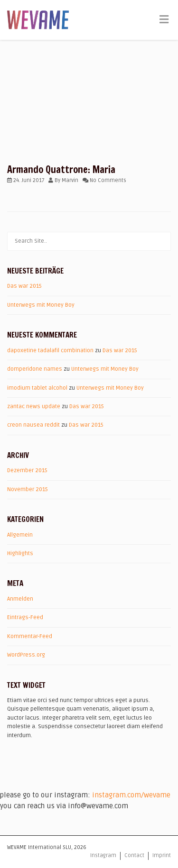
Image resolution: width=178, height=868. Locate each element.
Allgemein (20, 535)
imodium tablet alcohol (37, 388)
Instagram (103, 855)
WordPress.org (26, 655)
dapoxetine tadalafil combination (50, 351)
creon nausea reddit (33, 425)
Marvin (70, 180)
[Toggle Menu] (164, 20)
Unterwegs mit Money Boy (41, 305)
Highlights (20, 553)
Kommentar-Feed (30, 636)
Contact (134, 855)
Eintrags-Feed (25, 617)
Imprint (162, 855)
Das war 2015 (24, 286)
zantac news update (34, 407)
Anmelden (20, 599)
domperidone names (35, 369)
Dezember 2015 (27, 471)
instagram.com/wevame (131, 795)
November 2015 (28, 489)
